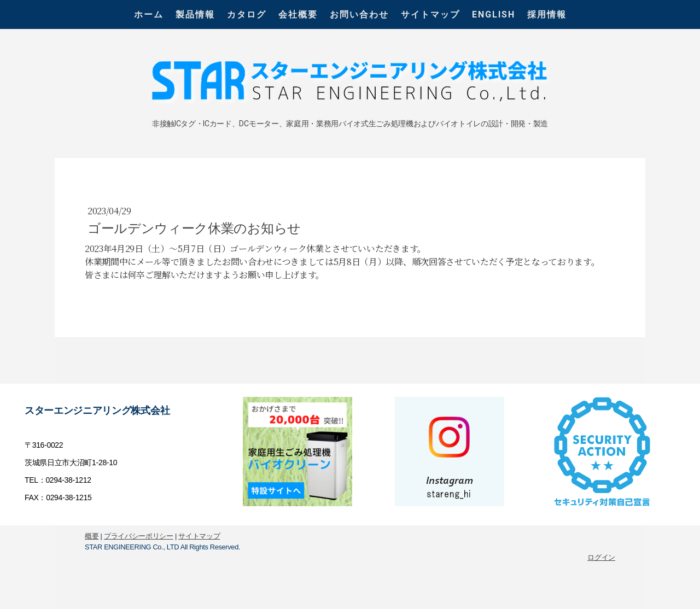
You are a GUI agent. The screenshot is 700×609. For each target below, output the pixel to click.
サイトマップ (430, 14)
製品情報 (195, 14)
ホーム (149, 14)
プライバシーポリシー (139, 536)
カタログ (247, 14)
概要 (92, 536)
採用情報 (547, 14)
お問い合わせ (359, 14)
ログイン (601, 557)
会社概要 (298, 14)
